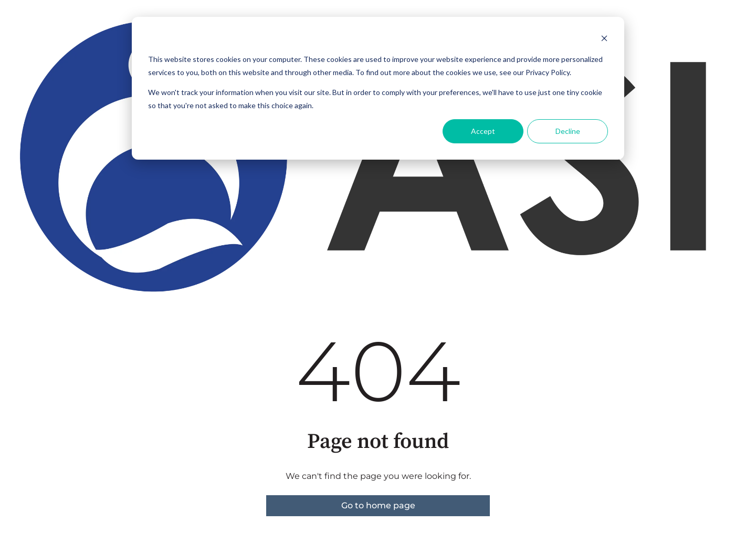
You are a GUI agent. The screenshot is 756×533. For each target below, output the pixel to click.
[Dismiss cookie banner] (604, 40)
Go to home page (378, 505)
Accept (483, 131)
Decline (568, 131)
